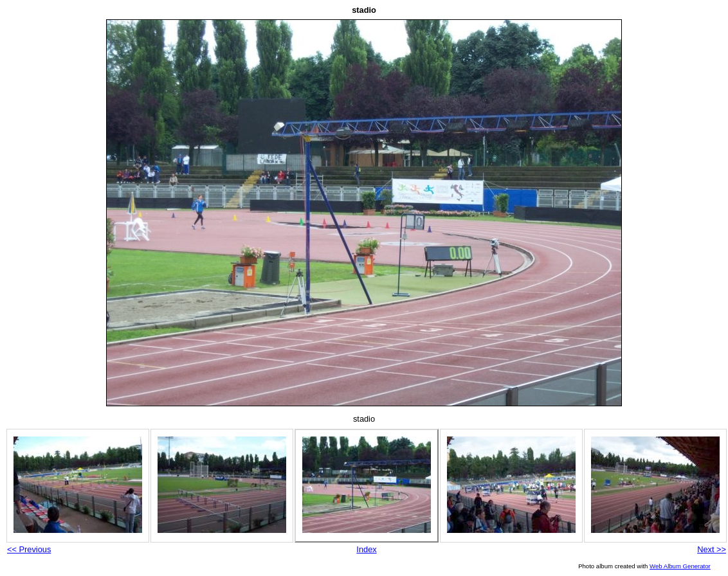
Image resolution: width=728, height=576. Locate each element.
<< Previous (29, 549)
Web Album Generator (680, 566)
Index (366, 549)
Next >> (712, 549)
